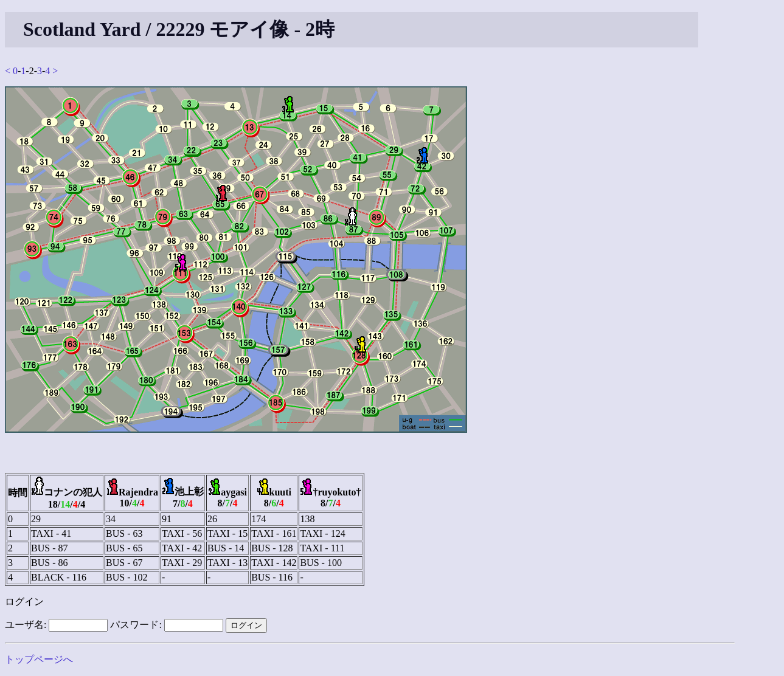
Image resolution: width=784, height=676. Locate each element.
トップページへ (39, 659)
